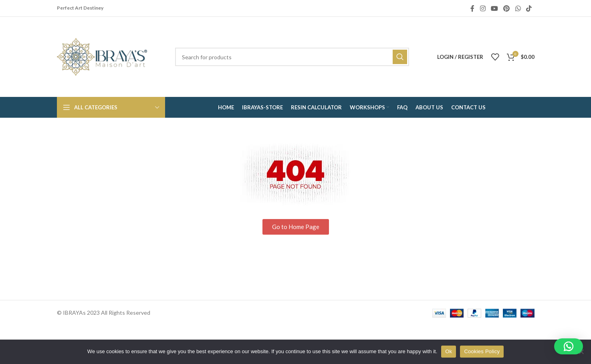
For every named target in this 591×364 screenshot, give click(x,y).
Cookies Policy (482, 351)
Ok (449, 351)
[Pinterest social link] (507, 8)
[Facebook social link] (472, 8)
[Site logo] (102, 56)
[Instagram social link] (483, 8)
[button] (569, 346)
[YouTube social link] (494, 8)
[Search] (292, 57)
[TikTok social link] (529, 8)
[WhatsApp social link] (518, 8)
